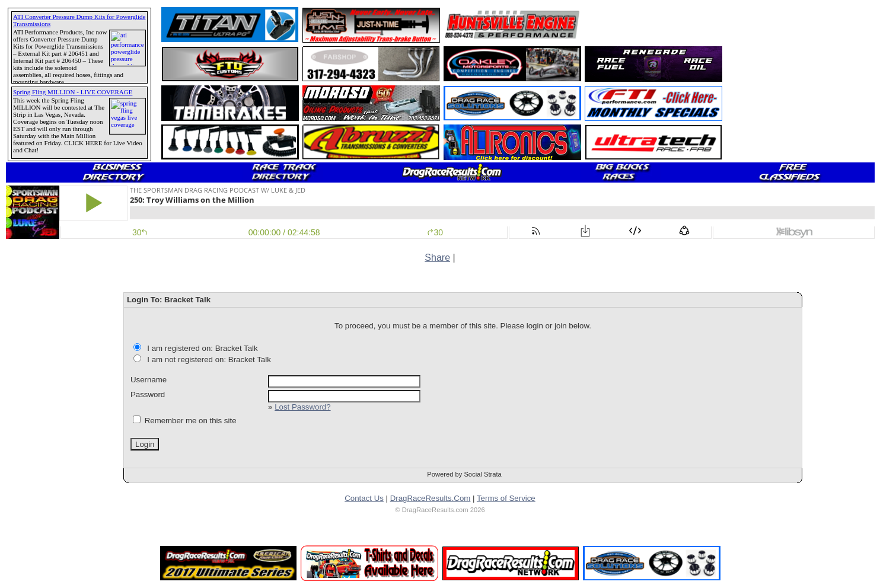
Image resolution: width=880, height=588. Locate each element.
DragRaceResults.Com (431, 498)
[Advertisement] (654, 25)
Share (437, 258)
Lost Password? (302, 407)
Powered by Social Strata (464, 474)
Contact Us (364, 498)
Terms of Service (506, 498)
